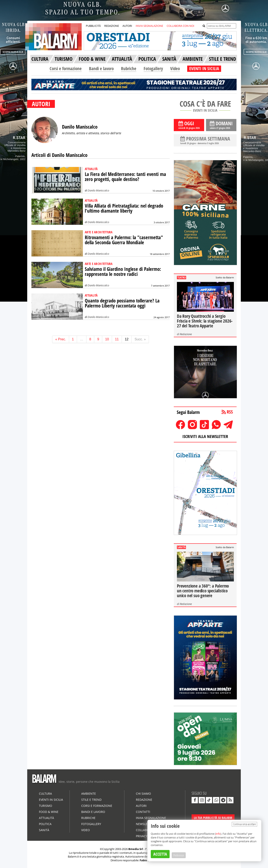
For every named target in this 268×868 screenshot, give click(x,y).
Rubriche (129, 68)
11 (117, 339)
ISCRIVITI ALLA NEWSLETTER (205, 436)
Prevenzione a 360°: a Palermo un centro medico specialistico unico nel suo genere (203, 591)
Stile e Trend (91, 800)
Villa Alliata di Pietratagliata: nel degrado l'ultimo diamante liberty (124, 208)
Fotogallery (153, 68)
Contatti (143, 812)
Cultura (45, 794)
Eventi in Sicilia (51, 800)
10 (107, 339)
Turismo (46, 806)
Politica (45, 824)
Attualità (46, 818)
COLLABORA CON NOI (180, 26)
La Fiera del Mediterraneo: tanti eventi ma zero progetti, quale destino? (125, 177)
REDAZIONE (112, 26)
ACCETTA (160, 854)
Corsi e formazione (66, 68)
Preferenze (179, 855)
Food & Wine (49, 812)
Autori (141, 806)
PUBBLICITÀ (93, 26)
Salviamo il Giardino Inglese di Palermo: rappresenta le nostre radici (123, 272)
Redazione (186, 334)
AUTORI (127, 26)
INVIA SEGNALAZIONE (149, 26)
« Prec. (61, 339)
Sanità (44, 830)
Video (175, 68)
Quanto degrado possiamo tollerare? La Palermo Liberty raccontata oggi (122, 303)
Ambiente (89, 794)
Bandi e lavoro (101, 68)
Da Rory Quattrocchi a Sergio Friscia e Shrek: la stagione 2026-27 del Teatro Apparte (205, 321)
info (218, 834)
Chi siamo (143, 794)
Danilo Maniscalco (98, 190)
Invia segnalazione (151, 818)
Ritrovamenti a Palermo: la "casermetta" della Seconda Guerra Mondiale (124, 240)
